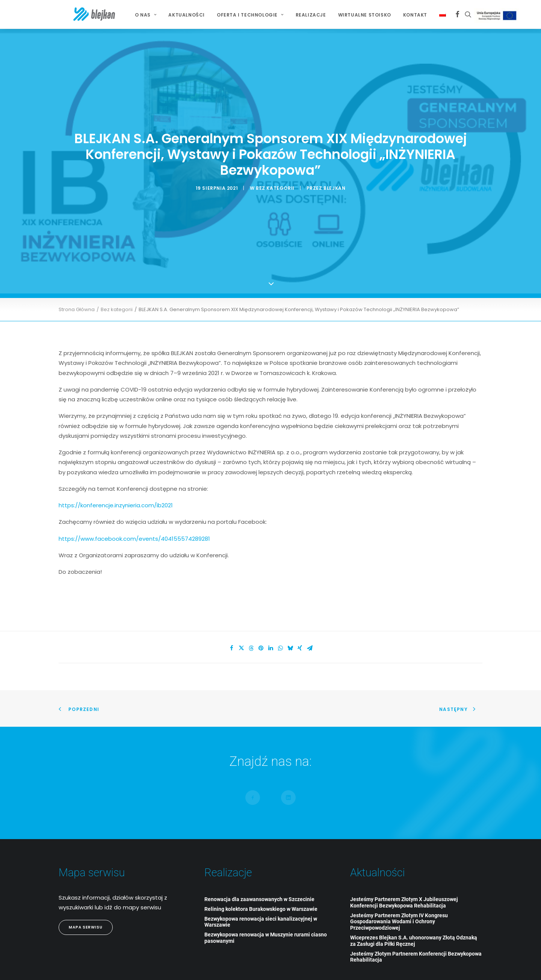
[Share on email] (310, 622)
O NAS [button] (132, 15)
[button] (444, 14)
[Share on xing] (300, 622)
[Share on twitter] (241, 622)
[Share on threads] (251, 622)
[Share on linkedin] (270, 622)
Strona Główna (77, 283)
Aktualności (173, 15)
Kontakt (402, 15)
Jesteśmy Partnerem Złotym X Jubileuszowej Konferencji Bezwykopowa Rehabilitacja (404, 875)
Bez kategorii (275, 175)
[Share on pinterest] (261, 622)
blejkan (334, 175)
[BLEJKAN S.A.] (81, 14)
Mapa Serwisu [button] (86, 900)
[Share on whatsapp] (280, 622)
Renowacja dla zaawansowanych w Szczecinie (259, 872)
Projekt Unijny (484, 16)
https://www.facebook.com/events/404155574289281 (134, 512)
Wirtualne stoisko (351, 15)
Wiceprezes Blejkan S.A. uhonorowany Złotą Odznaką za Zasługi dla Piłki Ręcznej (414, 914)
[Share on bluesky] (290, 622)
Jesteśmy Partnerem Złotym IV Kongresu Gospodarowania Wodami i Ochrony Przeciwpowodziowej (399, 895)
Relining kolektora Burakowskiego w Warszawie (261, 882)
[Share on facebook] (231, 622)
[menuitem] (132, 15)
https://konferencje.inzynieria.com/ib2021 (116, 478)
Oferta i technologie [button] (236, 15)
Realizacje (297, 15)
